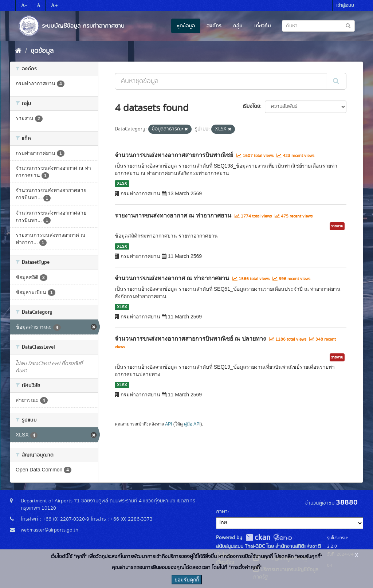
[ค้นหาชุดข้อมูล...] (221, 81)
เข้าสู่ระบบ (345, 6)
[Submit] (337, 81)
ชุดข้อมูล (186, 26)
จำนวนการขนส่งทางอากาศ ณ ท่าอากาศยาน (172, 278)
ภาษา (222, 512)
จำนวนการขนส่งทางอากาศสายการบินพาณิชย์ (174, 155)
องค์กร (214, 26)
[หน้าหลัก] (18, 51)
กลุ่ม (238, 26)
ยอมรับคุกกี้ (187, 580)
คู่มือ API (192, 424)
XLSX (122, 184)
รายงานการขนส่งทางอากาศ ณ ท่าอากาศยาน (173, 215)
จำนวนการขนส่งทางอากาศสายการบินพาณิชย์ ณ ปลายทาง (190, 339)
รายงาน (337, 226)
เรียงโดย (252, 106)
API (168, 424)
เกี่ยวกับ (263, 26)
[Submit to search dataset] (348, 25)
